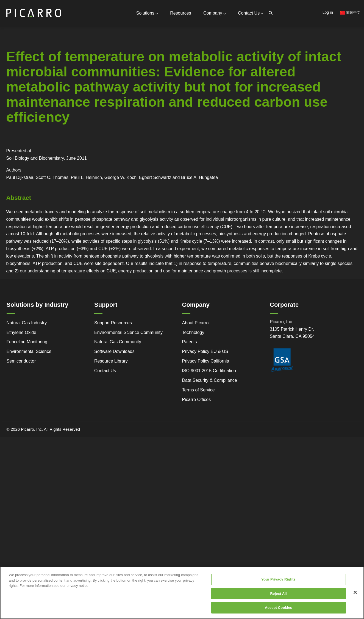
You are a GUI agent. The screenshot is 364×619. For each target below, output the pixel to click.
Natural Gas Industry (27, 323)
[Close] (355, 592)
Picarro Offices (197, 400)
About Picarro (195, 323)
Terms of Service (198, 390)
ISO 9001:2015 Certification (209, 371)
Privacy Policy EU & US (205, 351)
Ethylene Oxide (22, 332)
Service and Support (16, 96)
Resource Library (111, 361)
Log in (328, 12)
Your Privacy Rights (278, 579)
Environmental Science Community (128, 332)
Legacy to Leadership (49, 100)
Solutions (147, 13)
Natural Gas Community (118, 342)
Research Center (81, 108)
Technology (193, 332)
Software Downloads (114, 351)
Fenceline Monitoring (27, 342)
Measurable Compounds (66, 85)
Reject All (279, 594)
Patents (190, 342)
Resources (180, 13)
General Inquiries (71, 51)
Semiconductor (21, 361)
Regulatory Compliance (16, 112)
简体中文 (350, 13)
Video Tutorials (80, 95)
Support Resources (73, 57)
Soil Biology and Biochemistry (35, 158)
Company (214, 13)
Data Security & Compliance (210, 380)
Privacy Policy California (206, 361)
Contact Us (251, 13)
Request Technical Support (80, 63)
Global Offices (68, 69)
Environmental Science (29, 351)
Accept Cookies (278, 608)
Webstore (81, 102)
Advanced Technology (15, 104)
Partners (63, 73)
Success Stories (13, 121)
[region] (182, 593)
